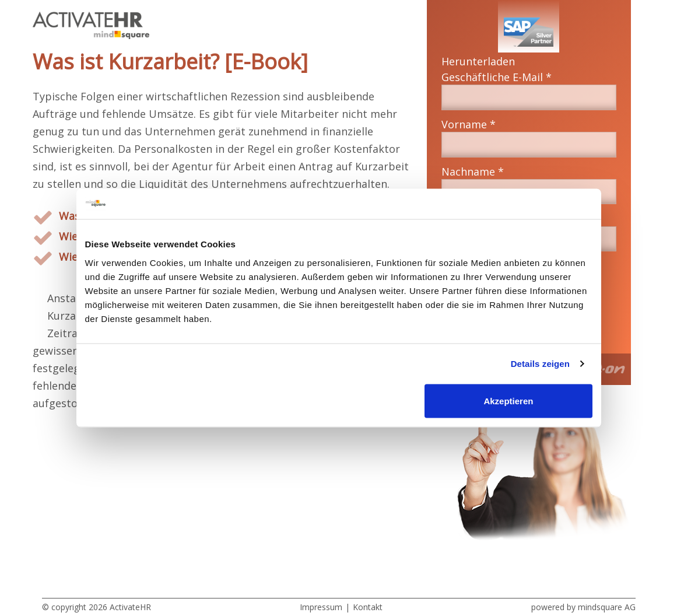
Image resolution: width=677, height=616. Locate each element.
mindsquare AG (607, 607)
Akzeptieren (508, 400)
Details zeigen (540, 364)
